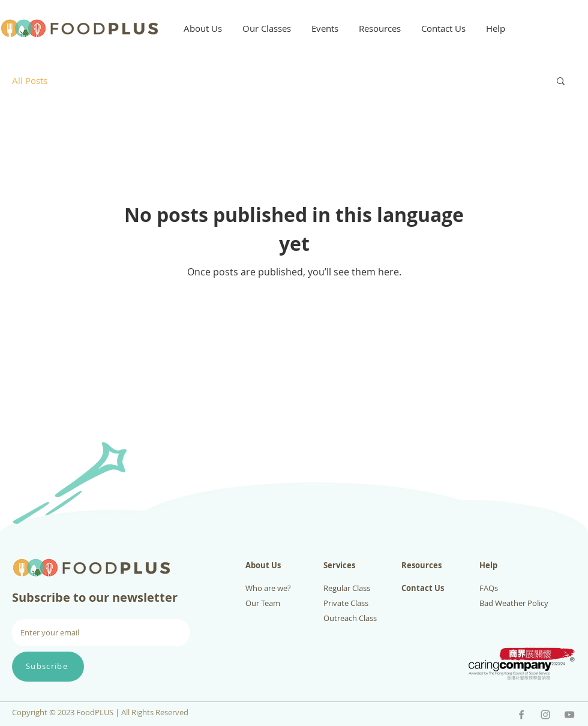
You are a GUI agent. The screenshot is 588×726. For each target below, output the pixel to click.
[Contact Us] (439, 588)
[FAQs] (517, 588)
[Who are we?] (283, 588)
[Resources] (439, 565)
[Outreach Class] (361, 618)
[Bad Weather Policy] (517, 603)
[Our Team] (283, 603)
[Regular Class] (361, 588)
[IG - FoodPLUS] (545, 715)
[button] (203, 28)
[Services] (361, 565)
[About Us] (283, 565)
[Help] (517, 565)
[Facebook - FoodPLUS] (521, 715)
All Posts (30, 80)
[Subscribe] (48, 667)
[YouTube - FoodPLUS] (569, 715)
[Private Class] (361, 603)
